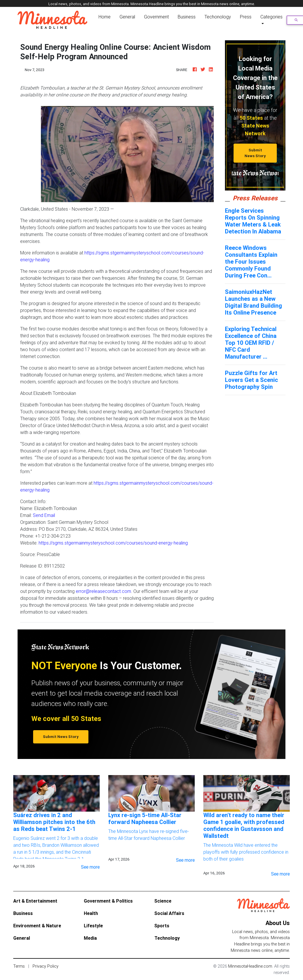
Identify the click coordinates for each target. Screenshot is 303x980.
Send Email (44, 515)
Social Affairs (169, 913)
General (127, 17)
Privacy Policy (46, 966)
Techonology (218, 17)
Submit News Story (255, 153)
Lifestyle (93, 926)
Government (156, 17)
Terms (19, 966)
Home (106, 16)
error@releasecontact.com (103, 591)
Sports (162, 926)
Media (90, 938)
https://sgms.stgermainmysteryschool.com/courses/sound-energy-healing (113, 543)
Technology (167, 938)
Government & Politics (108, 901)
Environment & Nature (37, 926)
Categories (271, 17)
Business (187, 17)
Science (163, 901)
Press (246, 17)
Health (91, 913)
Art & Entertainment (35, 901)
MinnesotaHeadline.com (250, 966)
